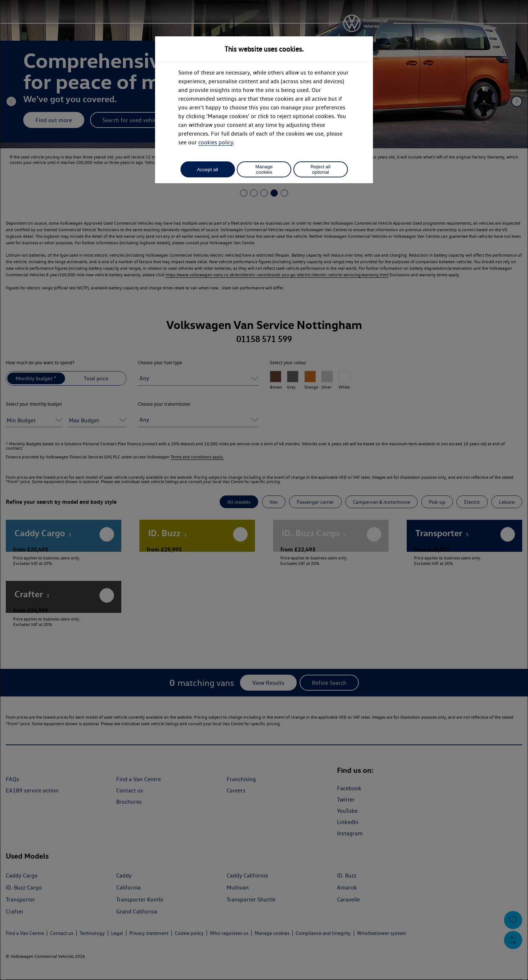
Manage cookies (264, 169)
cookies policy (216, 142)
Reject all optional (320, 169)
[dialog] (264, 490)
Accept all (208, 170)
